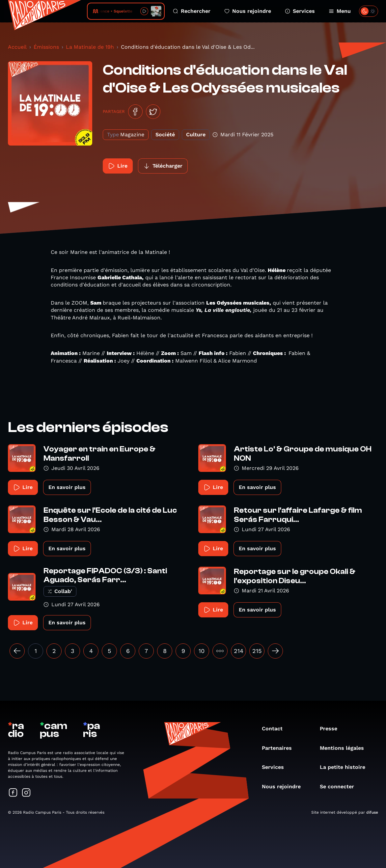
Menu (340, 11)
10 (202, 651)
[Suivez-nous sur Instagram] (26, 793)
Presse (332, 729)
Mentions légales (345, 748)
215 (257, 651)
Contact (276, 729)
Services (300, 11)
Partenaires (280, 748)
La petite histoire (346, 767)
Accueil (17, 47)
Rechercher (192, 11)
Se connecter (340, 787)
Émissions (46, 47)
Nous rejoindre (248, 11)
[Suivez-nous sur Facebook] (13, 793)
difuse (372, 812)
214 (239, 651)
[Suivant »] (275, 651)
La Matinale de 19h (90, 47)
